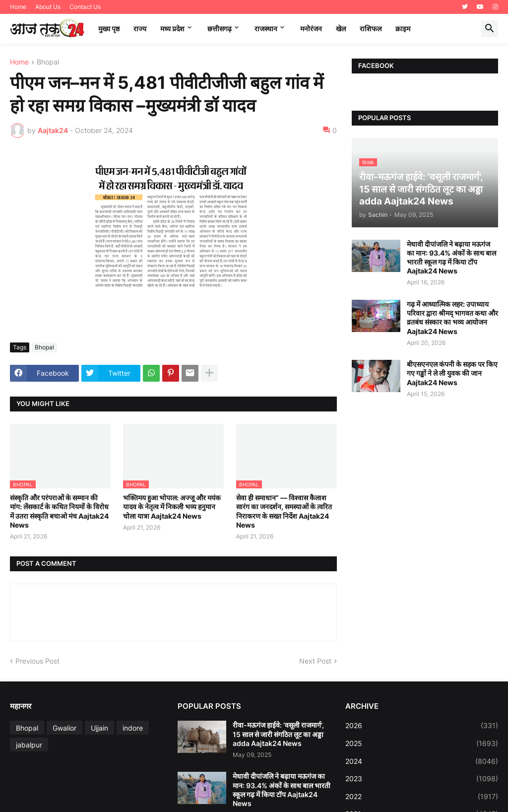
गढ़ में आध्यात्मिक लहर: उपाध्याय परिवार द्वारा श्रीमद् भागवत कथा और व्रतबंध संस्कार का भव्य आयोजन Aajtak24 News (452, 318)
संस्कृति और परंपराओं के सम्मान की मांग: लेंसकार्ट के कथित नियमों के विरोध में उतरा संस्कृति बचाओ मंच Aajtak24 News (59, 511)
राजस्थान (266, 29)
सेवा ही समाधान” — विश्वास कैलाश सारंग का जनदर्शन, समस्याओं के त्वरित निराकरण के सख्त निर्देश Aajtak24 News (284, 511)
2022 (422, 797)
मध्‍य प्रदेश (172, 29)
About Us (48, 7)
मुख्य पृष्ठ (109, 29)
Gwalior (64, 728)
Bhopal (48, 62)
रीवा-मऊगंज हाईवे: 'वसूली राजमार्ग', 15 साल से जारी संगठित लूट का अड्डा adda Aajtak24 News (278, 734)
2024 (422, 761)
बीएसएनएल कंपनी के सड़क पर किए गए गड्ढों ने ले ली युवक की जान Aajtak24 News (452, 373)
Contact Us (85, 7)
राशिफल (371, 29)
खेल (341, 29)
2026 (422, 726)
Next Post (315, 661)
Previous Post (37, 661)
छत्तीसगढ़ (220, 29)
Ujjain (99, 728)
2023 (422, 779)
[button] (490, 29)
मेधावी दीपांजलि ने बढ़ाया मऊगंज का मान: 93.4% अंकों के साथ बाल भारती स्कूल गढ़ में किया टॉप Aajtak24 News (451, 258)
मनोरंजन (311, 29)
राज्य (140, 29)
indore (133, 728)
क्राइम (403, 29)
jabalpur (29, 745)
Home (18, 7)
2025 (422, 744)
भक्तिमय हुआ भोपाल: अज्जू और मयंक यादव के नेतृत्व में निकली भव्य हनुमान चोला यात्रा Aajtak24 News (172, 507)
